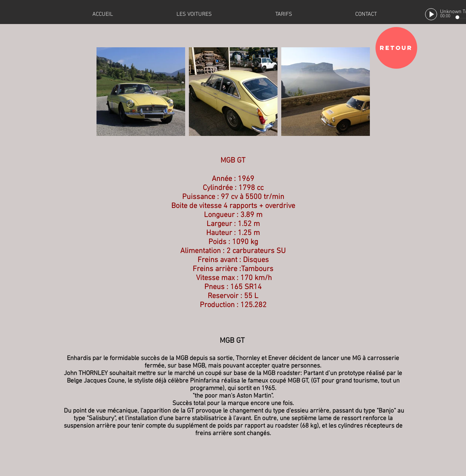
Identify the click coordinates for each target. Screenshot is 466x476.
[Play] (431, 14)
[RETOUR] (396, 48)
